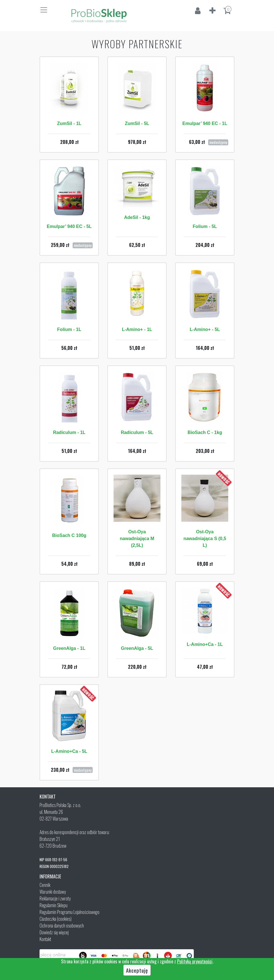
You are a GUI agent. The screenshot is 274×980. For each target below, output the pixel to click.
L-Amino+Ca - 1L (205, 644)
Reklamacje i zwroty (55, 898)
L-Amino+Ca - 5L (69, 751)
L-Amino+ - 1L (137, 329)
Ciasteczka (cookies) (56, 919)
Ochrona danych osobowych (62, 926)
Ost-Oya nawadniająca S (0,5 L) (205, 539)
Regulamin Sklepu (54, 905)
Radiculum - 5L (137, 432)
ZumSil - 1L (69, 123)
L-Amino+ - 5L (205, 329)
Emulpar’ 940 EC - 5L (69, 226)
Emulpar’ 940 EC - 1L (205, 123)
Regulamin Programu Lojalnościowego (69, 912)
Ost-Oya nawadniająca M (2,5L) (137, 539)
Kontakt (45, 939)
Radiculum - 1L (69, 432)
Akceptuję (137, 970)
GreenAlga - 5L (137, 648)
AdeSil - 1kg (137, 217)
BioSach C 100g (69, 535)
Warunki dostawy (53, 892)
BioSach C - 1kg (205, 432)
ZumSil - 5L (137, 123)
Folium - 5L (205, 226)
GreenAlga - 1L (69, 648)
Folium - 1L (69, 329)
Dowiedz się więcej (54, 932)
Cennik (45, 885)
